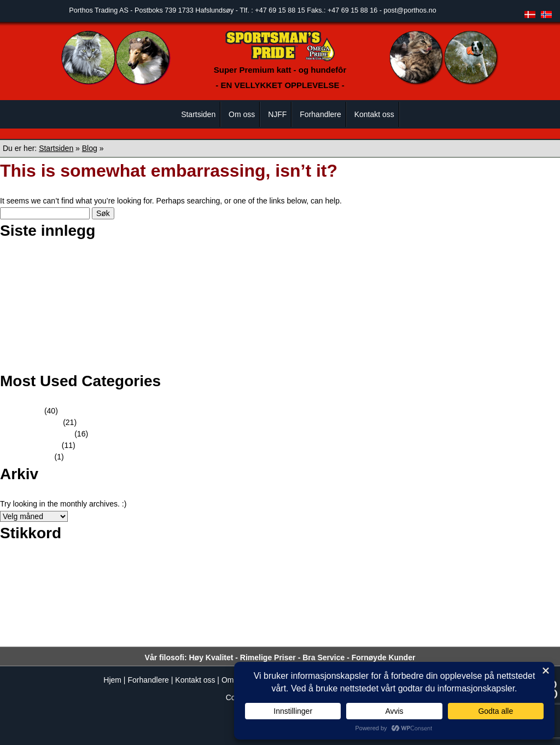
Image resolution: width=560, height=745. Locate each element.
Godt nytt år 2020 (45, 329)
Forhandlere (320, 114)
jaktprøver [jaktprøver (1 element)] (292, 590)
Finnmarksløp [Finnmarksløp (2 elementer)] (390, 568)
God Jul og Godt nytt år (55, 352)
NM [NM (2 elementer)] (530, 590)
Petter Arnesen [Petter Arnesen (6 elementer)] (68, 613)
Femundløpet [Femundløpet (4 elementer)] (341, 568)
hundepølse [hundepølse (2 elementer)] (218, 590)
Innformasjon (37, 445)
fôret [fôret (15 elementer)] (531, 566)
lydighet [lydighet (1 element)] (464, 590)
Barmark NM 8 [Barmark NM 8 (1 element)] (80, 568)
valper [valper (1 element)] (415, 638)
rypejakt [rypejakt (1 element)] (472, 614)
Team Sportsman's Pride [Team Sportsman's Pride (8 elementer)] (270, 636)
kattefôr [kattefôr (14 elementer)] (343, 588)
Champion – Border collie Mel (66, 260)
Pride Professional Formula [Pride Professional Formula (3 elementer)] (304, 613)
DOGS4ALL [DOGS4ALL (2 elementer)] (294, 568)
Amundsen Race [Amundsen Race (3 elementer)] (30, 568)
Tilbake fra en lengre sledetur (65, 364)
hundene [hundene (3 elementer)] (182, 590)
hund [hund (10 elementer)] (12, 589)
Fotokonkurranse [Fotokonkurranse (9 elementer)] (476, 567)
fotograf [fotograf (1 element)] (423, 568)
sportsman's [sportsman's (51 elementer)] (110, 634)
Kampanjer (34, 457)
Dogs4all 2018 (40, 341)
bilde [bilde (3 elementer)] (180, 568)
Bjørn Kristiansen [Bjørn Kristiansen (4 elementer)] (240, 568)
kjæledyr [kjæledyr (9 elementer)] (386, 589)
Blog (90, 148)
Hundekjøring (38, 422)
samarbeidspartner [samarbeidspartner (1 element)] (508, 614)
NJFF (277, 114)
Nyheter (29, 411)
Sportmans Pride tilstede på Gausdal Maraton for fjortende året (122, 306)
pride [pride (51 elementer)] (235, 610)
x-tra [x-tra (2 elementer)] (482, 638)
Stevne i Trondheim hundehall (66, 295)
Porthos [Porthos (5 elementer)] (200, 613)
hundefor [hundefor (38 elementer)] (57, 587)
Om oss (242, 114)
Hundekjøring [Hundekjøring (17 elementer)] (126, 588)
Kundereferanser (44, 434)
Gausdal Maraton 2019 (54, 318)
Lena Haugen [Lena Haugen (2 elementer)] (430, 590)
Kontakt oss (374, 114)
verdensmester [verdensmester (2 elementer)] (449, 638)
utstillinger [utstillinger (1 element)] (392, 638)
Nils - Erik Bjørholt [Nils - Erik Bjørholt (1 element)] (500, 590)
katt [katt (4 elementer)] (314, 589)
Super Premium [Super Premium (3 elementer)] (183, 637)
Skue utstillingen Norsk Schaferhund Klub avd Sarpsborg (112, 272)
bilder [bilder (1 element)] (197, 568)
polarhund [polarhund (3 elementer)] (164, 613)
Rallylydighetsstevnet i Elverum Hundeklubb (90, 283)
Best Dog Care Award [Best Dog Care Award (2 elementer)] (135, 568)
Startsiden (198, 114)
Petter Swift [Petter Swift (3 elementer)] (123, 613)
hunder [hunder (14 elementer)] (258, 588)
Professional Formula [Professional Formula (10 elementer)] (407, 612)
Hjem (112, 680)
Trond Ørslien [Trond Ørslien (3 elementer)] (353, 637)
